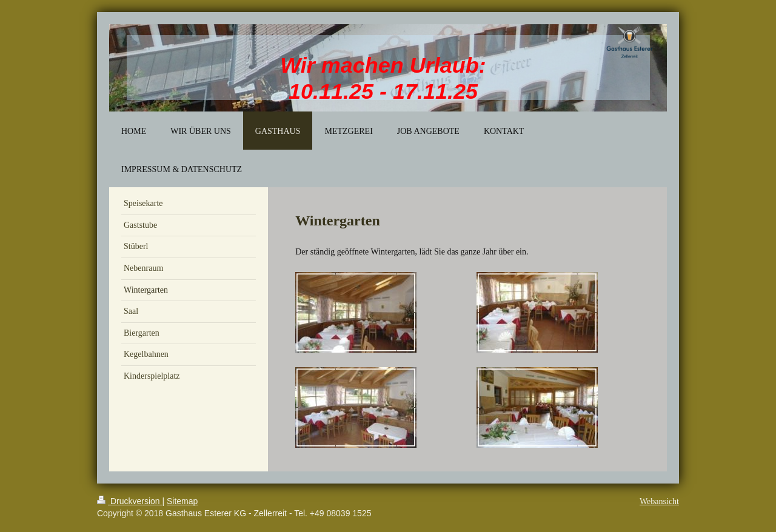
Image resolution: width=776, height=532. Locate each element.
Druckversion (129, 501)
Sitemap (182, 501)
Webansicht (659, 501)
